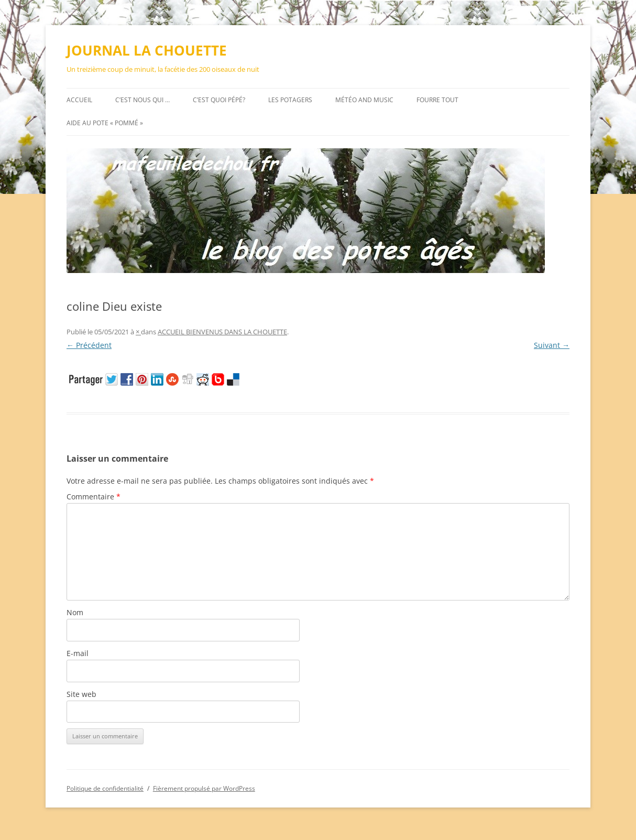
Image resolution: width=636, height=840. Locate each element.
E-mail (78, 653)
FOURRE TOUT (437, 100)
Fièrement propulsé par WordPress (204, 788)
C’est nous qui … (142, 100)
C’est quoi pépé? (219, 100)
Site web (81, 694)
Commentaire (94, 497)
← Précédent (89, 345)
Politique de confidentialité (105, 788)
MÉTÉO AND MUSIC (364, 100)
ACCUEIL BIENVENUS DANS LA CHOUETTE (222, 332)
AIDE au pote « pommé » (105, 123)
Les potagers (290, 100)
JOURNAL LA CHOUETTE (147, 50)
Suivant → (552, 345)
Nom (75, 612)
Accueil (79, 100)
